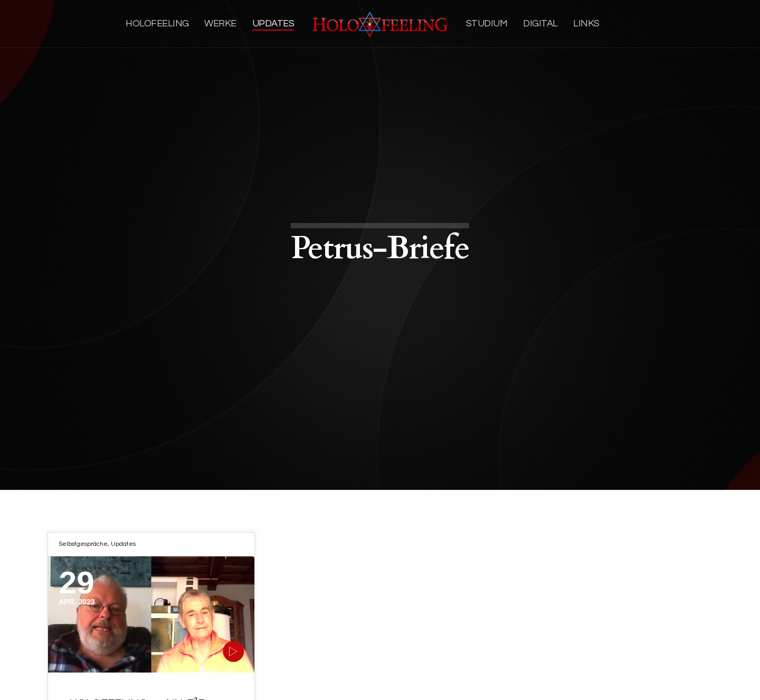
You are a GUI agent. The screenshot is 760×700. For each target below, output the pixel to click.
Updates (123, 544)
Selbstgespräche (83, 544)
